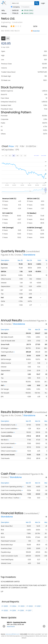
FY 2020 (5, 611)
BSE (8, 38)
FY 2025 (5, 606)
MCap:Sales (8, 150)
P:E (17, 146)
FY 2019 (13, 611)
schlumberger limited (10, 582)
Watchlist (36, 31)
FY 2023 (21, 606)
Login (43, 3)
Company (16, 7)
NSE (3, 38)
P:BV (22, 146)
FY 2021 (38, 606)
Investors (26, 7)
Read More (11, 627)
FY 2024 (13, 606)
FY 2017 (29, 611)
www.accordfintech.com (12, 634)
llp (2, 591)
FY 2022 (30, 606)
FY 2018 (21, 611)
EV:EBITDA (31, 146)
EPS (17, 150)
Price (11, 146)
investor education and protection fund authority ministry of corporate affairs (24, 587)
